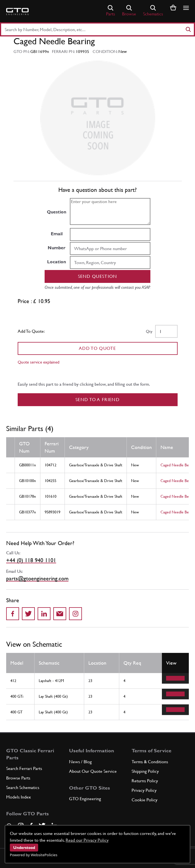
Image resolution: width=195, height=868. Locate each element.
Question (57, 212)
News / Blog (80, 762)
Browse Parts (18, 778)
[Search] (188, 29)
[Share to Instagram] (75, 614)
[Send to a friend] (60, 614)
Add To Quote (97, 348)
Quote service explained (39, 362)
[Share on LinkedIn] (44, 614)
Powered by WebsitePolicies (34, 855)
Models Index (19, 797)
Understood (24, 848)
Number (57, 248)
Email (57, 234)
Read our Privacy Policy (87, 840)
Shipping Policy (145, 771)
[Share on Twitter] (28, 614)
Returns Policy (145, 781)
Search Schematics (23, 787)
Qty (149, 331)
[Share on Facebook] (13, 614)
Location (57, 262)
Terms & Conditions (150, 762)
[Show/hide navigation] (186, 8)
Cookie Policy (144, 800)
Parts (111, 11)
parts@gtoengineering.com (37, 578)
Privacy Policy (144, 790)
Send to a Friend (97, 400)
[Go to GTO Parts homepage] (17, 11)
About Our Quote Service (93, 771)
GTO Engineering (85, 799)
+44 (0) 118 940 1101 (31, 560)
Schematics (153, 11)
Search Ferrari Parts (24, 768)
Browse (129, 11)
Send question (98, 276)
